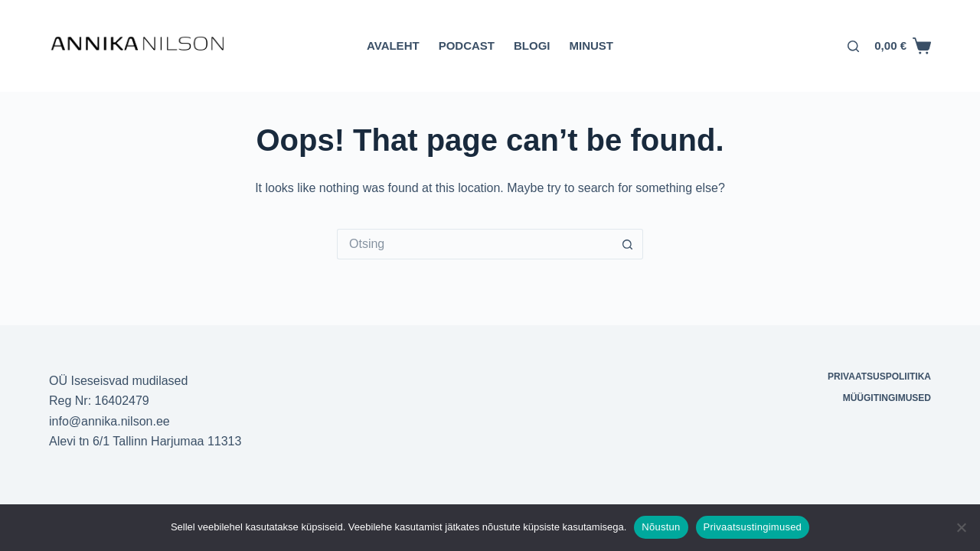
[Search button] (628, 244)
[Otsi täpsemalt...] (475, 244)
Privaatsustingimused (753, 527)
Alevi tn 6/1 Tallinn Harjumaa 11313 (145, 441)
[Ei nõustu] (961, 527)
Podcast (467, 46)
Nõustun (661, 527)
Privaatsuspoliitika (879, 377)
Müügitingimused (887, 398)
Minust (591, 46)
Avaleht (393, 46)
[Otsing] (853, 46)
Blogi (532, 46)
